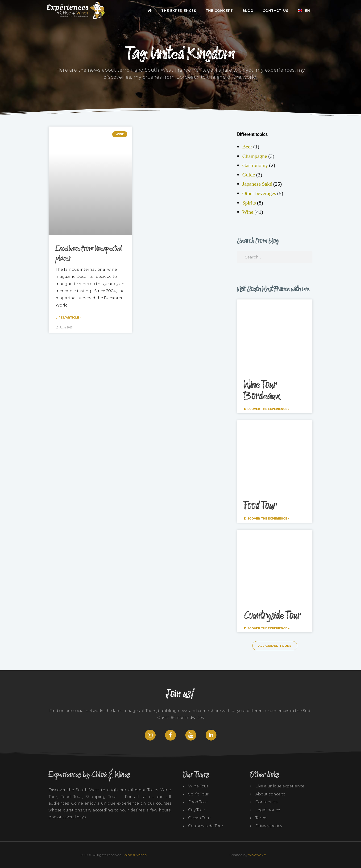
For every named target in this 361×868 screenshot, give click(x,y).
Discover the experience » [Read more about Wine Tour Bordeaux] (267, 409)
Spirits (249, 203)
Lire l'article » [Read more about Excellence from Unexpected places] (68, 317)
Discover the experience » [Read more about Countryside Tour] (267, 628)
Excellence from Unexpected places (89, 254)
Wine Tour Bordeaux (262, 391)
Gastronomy (255, 165)
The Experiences (179, 11)
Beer (247, 147)
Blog (248, 11)
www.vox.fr (257, 854)
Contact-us (276, 11)
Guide (249, 175)
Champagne (255, 156)
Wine (248, 212)
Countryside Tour (272, 615)
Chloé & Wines (134, 854)
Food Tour (260, 506)
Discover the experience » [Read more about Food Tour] (267, 518)
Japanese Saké (257, 184)
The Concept (219, 11)
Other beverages (259, 193)
